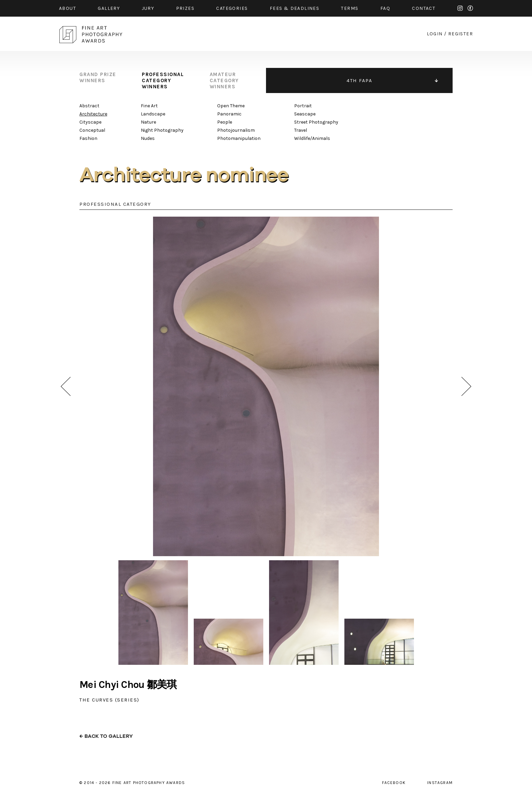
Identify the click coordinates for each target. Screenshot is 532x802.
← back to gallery (106, 736)
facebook (470, 8)
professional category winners (163, 80)
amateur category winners (224, 80)
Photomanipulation (239, 138)
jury (148, 8)
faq (385, 8)
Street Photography (316, 122)
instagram (460, 8)
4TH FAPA (359, 80)
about (68, 8)
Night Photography (162, 130)
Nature (148, 122)
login (435, 34)
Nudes (148, 138)
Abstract (89, 106)
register (461, 34)
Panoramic (229, 114)
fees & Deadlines (294, 8)
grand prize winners (98, 77)
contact (424, 8)
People (225, 122)
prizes (185, 8)
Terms (350, 8)
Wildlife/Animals (312, 138)
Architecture (93, 114)
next (466, 386)
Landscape (153, 114)
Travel (301, 130)
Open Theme (231, 106)
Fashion (88, 138)
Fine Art (149, 106)
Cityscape (90, 122)
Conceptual (92, 130)
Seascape (305, 114)
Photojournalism (236, 130)
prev (66, 386)
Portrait (303, 106)
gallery (109, 8)
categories (232, 8)
